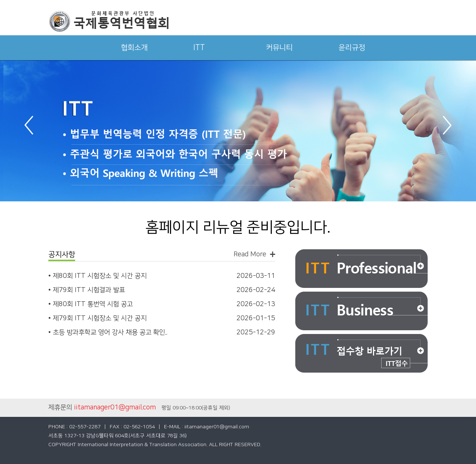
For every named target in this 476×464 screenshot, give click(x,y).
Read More (250, 254)
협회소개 (134, 48)
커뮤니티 (279, 48)
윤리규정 (352, 48)
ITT (199, 48)
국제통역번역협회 (108, 21)
